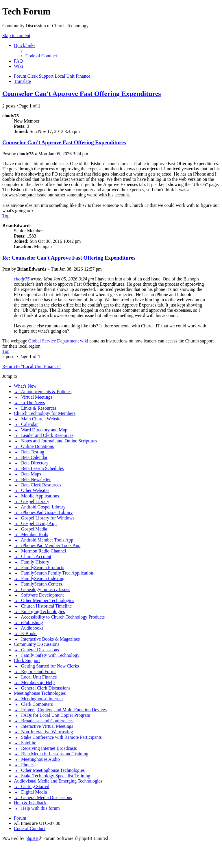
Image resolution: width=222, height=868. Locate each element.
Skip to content (16, 35)
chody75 (22, 279)
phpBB (32, 838)
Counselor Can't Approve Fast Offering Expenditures (82, 94)
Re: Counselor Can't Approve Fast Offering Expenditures (69, 258)
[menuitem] (41, 56)
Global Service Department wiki (58, 341)
